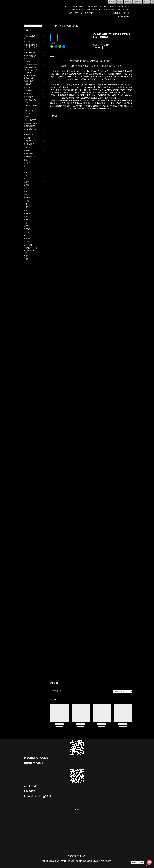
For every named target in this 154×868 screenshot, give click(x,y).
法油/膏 (27, 182)
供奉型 (26, 226)
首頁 (67, 6)
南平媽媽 (27, 238)
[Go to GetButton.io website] (149, 866)
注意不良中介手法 (75, 13)
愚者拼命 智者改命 (123, 16)
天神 (26, 166)
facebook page (103, 13)
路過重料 (27, 256)
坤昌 (26, 176)
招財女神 (27, 242)
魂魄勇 (26, 220)
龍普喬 (28, 117)
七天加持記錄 (29, 84)
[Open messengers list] (149, 862)
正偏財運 (27, 147)
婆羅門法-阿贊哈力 (31, 107)
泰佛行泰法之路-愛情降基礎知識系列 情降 (115, 6)
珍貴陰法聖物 (92, 6)
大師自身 (27, 163)
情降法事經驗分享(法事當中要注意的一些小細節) (30, 70)
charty (26, 232)
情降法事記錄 (29, 90)
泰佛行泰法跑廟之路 (30, 130)
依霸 (26, 223)
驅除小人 (27, 150)
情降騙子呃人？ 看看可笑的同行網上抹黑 (30, 250)
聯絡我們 (126, 13)
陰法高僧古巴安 (31, 120)
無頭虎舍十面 (29, 154)
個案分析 (27, 87)
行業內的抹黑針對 (78, 6)
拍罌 (26, 169)
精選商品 (27, 42)
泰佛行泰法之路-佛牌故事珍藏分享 (30, 125)
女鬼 (26, 188)
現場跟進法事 (29, 81)
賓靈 (26, 160)
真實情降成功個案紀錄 (112, 10)
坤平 (26, 179)
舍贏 (26, 210)
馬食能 (26, 201)
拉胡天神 (27, 207)
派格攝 (26, 185)
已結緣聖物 (28, 245)
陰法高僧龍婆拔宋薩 (31, 101)
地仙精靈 (27, 198)
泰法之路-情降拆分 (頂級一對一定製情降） (30, 47)
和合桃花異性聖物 (30, 144)
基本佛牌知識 (90, 13)
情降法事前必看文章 (94, 10)
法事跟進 (126, 10)
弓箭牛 (26, 259)
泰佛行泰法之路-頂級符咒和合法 (30, 77)
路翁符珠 (27, 213)
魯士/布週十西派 (30, 157)
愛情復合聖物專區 (30, 141)
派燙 (26, 216)
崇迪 (26, 204)
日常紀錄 (27, 94)
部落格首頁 (116, 13)
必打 (26, 235)
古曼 (26, 172)
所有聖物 (27, 138)
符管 (26, 194)
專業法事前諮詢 (78, 10)
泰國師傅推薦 (29, 97)
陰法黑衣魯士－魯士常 (31, 112)
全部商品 (56, 26)
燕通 (26, 191)
